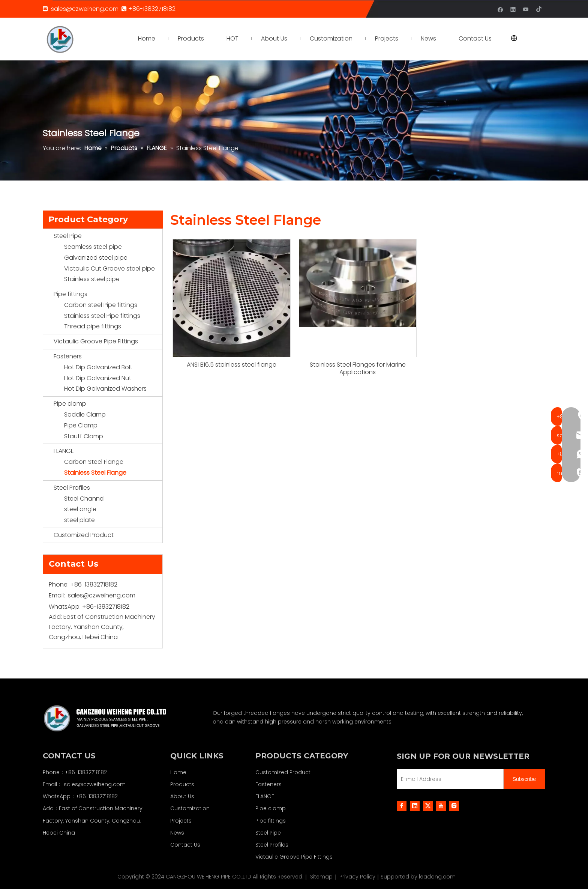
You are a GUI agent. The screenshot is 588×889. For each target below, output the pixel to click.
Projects (181, 821)
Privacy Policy (357, 877)
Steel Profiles (72, 488)
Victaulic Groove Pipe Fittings (96, 341)
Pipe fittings (70, 294)
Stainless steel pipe (92, 279)
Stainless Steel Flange (95, 473)
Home (178, 772)
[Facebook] (500, 9)
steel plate (79, 520)
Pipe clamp (70, 404)
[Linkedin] (513, 9)
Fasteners (68, 356)
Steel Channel (84, 499)
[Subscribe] (524, 779)
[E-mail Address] (448, 779)
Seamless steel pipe (93, 247)
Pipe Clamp (81, 425)
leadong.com (437, 877)
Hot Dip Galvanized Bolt (98, 367)
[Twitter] (428, 806)
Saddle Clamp (85, 414)
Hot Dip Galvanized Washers (105, 389)
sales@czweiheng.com (85, 9)
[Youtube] (526, 9)
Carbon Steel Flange (94, 462)
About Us (182, 796)
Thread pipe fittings (93, 326)
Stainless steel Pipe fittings (102, 316)
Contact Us (185, 845)
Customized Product (84, 535)
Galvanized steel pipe (96, 258)
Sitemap (321, 877)
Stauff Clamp (84, 436)
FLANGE (64, 451)
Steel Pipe (68, 236)
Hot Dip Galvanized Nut (98, 378)
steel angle (80, 509)
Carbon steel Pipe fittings (101, 305)
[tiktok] (539, 9)
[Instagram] (454, 806)
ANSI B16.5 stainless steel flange (232, 365)
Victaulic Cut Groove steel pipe (109, 269)
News (177, 833)
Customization (190, 808)
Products (182, 784)
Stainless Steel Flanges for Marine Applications (358, 369)
